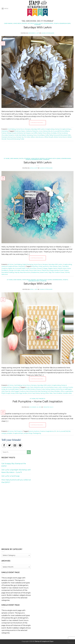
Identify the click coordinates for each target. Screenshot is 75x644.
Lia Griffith (34, 133)
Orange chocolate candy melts (19, 270)
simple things (28, 433)
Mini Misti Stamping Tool (43, 391)
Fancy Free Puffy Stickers (27, 389)
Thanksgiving (37, 433)
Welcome (5, 274)
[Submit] (29, 452)
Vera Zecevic (40, 137)
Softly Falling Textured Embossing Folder (58, 135)
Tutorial (67, 272)
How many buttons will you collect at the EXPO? (16, 481)
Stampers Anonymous (8, 137)
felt (69, 431)
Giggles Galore (53, 268)
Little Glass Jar (6, 391)
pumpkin (9, 433)
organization (69, 391)
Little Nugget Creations (18, 391)
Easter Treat (25, 268)
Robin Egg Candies (21, 393)
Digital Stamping (25, 158)
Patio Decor (37, 270)
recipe (13, 393)
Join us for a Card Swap (10, 476)
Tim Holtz (27, 137)
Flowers (39, 268)
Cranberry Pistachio (32, 131)
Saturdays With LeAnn (35, 23)
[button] (5, 9)
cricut (40, 131)
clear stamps (53, 266)
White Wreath (49, 137)
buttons (37, 431)
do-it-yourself (55, 131)
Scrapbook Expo (18, 433)
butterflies (35, 266)
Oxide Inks (18, 135)
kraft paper (68, 389)
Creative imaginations (47, 431)
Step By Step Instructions (22, 272)
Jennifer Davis (48, 407)
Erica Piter (33, 268)
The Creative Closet (58, 272)
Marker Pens (42, 133)
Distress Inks (47, 131)
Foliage (45, 268)
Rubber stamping (27, 135)
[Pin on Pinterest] (20, 445)
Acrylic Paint (29, 387)
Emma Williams (65, 131)
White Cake (49, 393)
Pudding (11, 272)
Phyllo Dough (6, 393)
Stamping (37, 25)
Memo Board (30, 391)
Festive (4, 133)
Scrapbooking (48, 23)
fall (67, 431)
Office (62, 391)
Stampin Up (20, 137)
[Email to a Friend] (15, 445)
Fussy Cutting (46, 389)
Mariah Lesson (62, 268)
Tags (50, 272)
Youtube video (67, 393)
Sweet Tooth (44, 272)
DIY (55, 431)
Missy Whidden (55, 391)
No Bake (54, 133)
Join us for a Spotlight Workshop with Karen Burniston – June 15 (16, 471)
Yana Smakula (57, 393)
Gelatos (53, 389)
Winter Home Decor (60, 137)
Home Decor (17, 23)
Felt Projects (41, 399)
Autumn (31, 431)
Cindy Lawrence (44, 266)
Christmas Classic (20, 131)
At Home (7, 158)
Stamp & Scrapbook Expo (62, 23)
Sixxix (35, 135)
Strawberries (35, 272)
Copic (60, 266)
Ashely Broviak (38, 387)
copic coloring (63, 387)
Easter (17, 389)
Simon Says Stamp (34, 393)
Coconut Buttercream (51, 387)
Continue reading (37, 123)
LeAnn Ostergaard (48, 33)
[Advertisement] (37, 148)
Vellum (33, 137)
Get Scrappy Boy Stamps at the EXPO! (14, 465)
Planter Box (46, 270)
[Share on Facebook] (4, 445)
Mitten (48, 133)
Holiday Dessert (12, 133)
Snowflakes (41, 135)
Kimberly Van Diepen (24, 133)
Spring (42, 393)
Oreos (31, 270)
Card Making (8, 23)
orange (4, 433)
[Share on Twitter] (9, 445)
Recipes (24, 23)
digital (10, 268)
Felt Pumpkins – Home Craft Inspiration (37, 401)
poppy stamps (54, 270)
